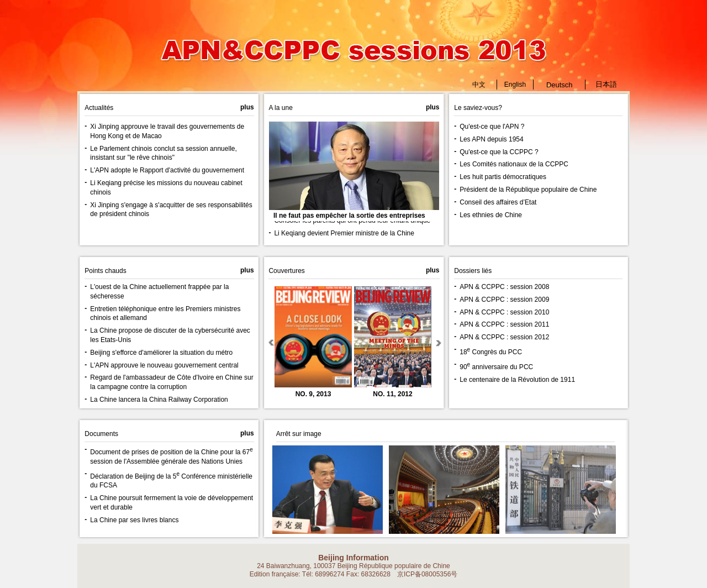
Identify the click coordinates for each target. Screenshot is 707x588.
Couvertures (286, 271)
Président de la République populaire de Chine (528, 190)
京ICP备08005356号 (427, 574)
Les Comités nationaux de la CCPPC (514, 164)
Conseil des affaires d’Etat (498, 202)
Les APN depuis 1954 (491, 139)
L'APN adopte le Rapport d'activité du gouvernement (167, 170)
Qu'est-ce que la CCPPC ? (499, 152)
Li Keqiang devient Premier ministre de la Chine (344, 233)
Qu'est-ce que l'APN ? (492, 127)
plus (433, 270)
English (515, 85)
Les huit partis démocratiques (503, 177)
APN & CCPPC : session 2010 (504, 312)
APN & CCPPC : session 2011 (504, 324)
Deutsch (560, 85)
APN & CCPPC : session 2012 (504, 337)
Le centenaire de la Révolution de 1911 (517, 380)
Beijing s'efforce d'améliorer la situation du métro (161, 353)
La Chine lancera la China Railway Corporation (159, 400)
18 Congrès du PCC (491, 352)
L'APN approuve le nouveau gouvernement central (164, 365)
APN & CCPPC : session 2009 (504, 300)
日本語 (606, 84)
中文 (479, 85)
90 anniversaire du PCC (496, 367)
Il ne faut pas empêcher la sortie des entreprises (349, 216)
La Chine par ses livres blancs (134, 520)
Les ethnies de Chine (491, 215)
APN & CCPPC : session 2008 (504, 287)
